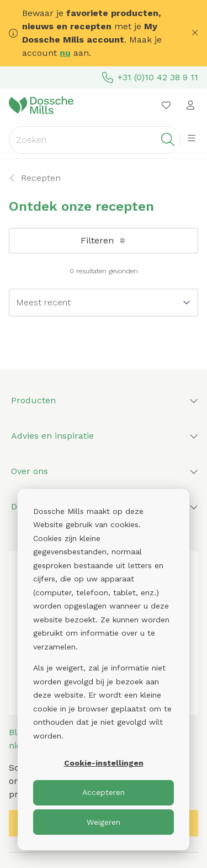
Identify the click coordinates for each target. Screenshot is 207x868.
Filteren (104, 240)
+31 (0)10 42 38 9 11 (150, 77)
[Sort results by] (104, 303)
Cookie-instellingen (104, 763)
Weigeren (104, 822)
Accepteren (104, 792)
